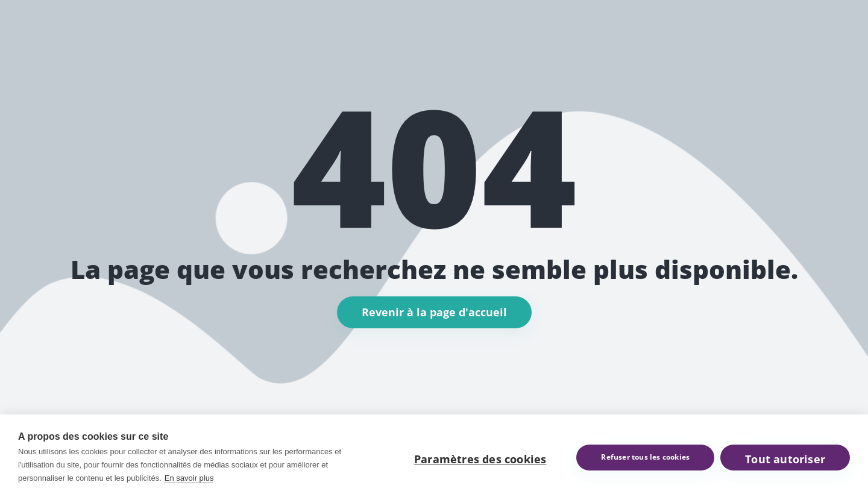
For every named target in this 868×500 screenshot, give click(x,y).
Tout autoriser (785, 459)
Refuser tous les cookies (645, 457)
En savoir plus (189, 478)
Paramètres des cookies (480, 459)
